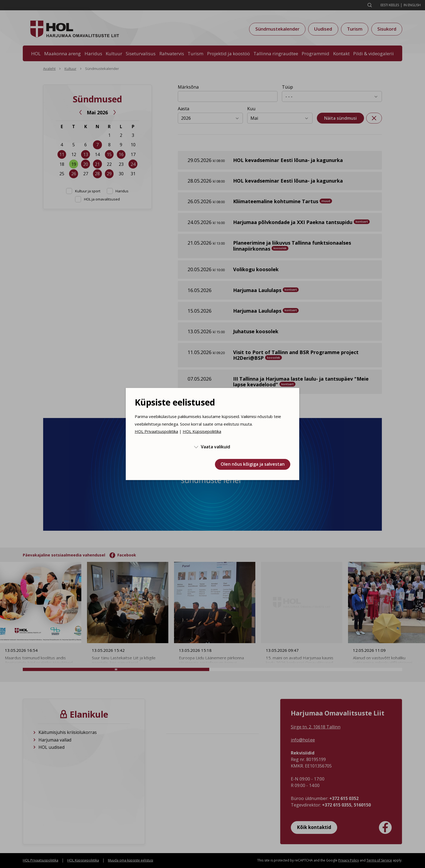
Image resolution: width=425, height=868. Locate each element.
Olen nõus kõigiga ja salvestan (253, 464)
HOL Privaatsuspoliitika (156, 431)
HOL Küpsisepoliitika (202, 431)
